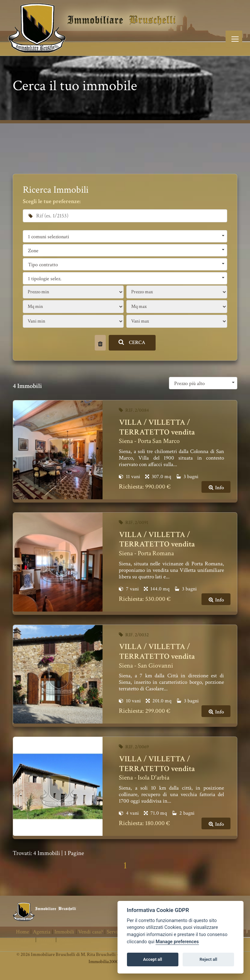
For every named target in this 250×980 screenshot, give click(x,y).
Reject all (208, 959)
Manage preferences (177, 942)
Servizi (114, 932)
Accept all (153, 959)
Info (216, 488)
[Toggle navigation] (234, 39)
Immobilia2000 (103, 962)
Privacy (46, 940)
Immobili (64, 932)
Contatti (25, 940)
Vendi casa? (90, 932)
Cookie (66, 940)
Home (22, 932)
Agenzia (42, 932)
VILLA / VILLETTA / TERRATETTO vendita (157, 427)
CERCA (132, 343)
